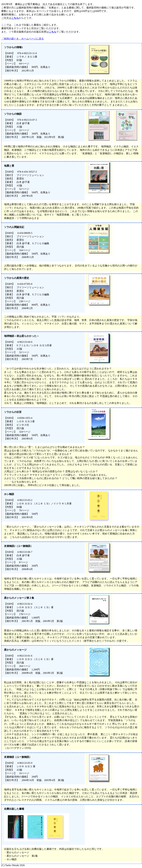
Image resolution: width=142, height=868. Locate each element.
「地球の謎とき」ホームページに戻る (23, 39)
